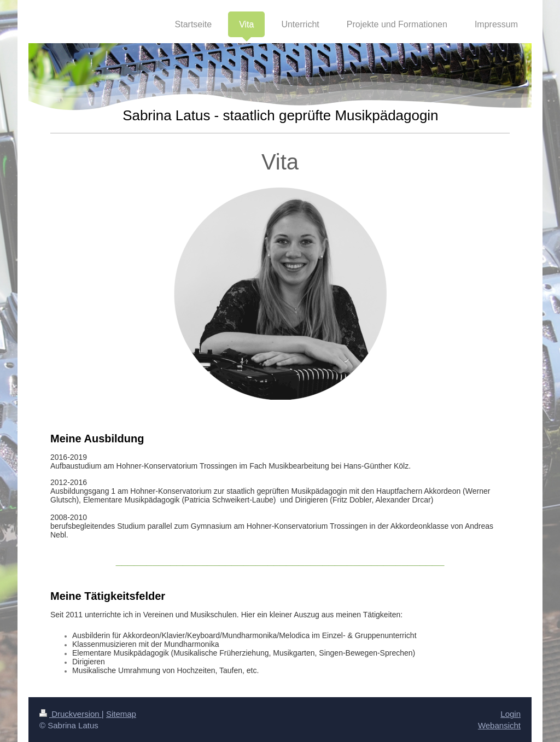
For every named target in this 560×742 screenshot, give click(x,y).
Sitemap (121, 714)
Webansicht (499, 725)
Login (511, 714)
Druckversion (71, 714)
